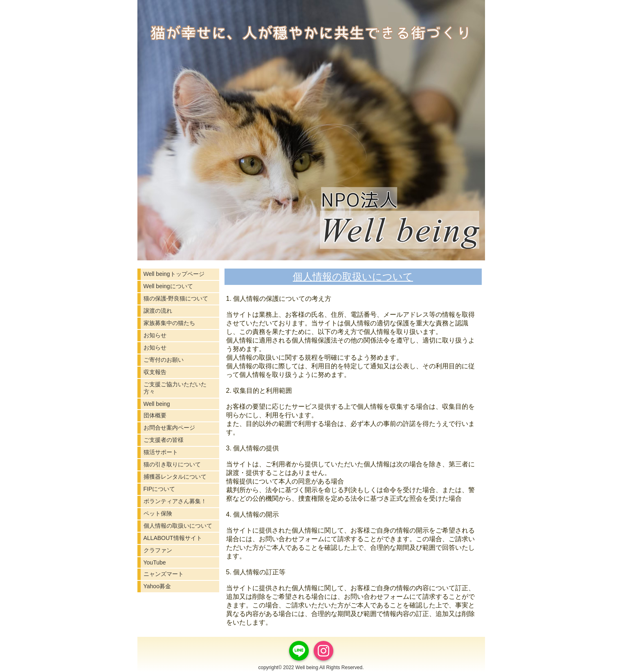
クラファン (158, 550)
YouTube (155, 562)
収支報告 (155, 372)
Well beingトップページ (174, 274)
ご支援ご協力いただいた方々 (175, 388)
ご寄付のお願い (164, 360)
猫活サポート (161, 452)
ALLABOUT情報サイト (173, 538)
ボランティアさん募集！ (175, 501)
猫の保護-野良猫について (176, 298)
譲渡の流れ (158, 311)
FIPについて (159, 489)
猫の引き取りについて (172, 464)
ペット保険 (158, 513)
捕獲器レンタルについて (175, 477)
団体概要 (155, 415)
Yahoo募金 (157, 586)
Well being (157, 404)
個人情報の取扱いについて (178, 526)
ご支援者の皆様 (164, 440)
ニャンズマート (164, 574)
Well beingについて (168, 286)
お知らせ (155, 335)
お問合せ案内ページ (169, 428)
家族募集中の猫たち (169, 323)
